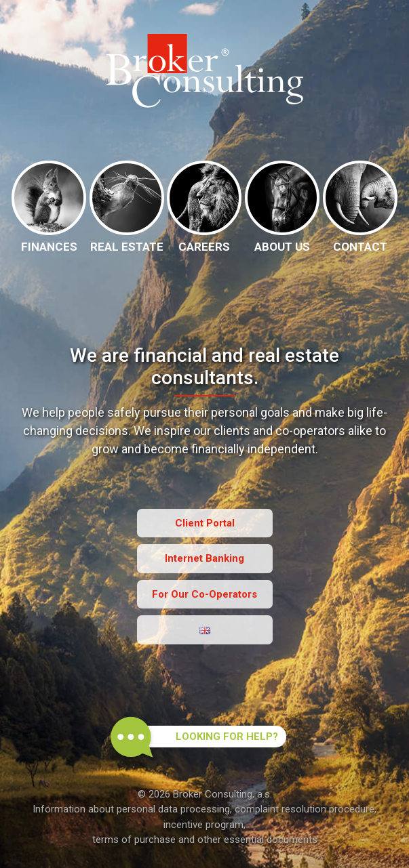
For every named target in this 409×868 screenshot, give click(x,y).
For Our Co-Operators (204, 594)
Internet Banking (204, 558)
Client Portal (205, 523)
